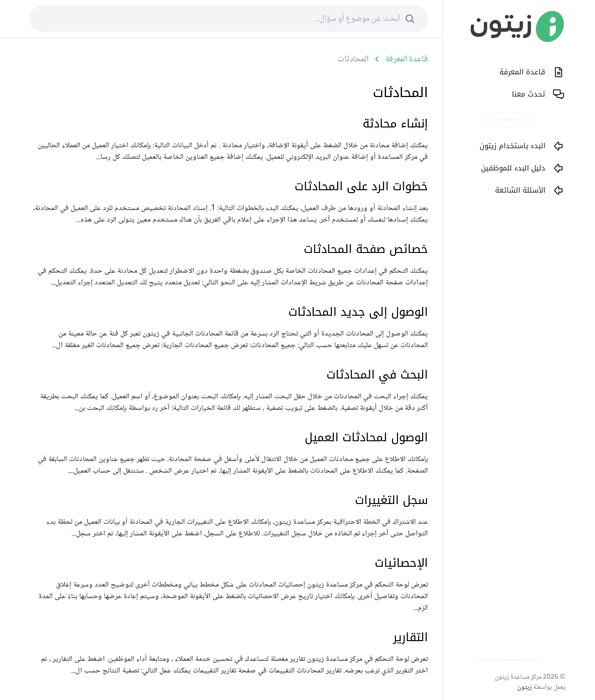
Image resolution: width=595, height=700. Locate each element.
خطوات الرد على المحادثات (361, 186)
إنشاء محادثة (395, 124)
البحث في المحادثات (377, 375)
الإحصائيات (401, 563)
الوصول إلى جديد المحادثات (358, 312)
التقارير (411, 637)
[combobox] (229, 19)
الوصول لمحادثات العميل (366, 437)
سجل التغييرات (391, 500)
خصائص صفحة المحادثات (366, 249)
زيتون (524, 687)
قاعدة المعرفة (407, 59)
